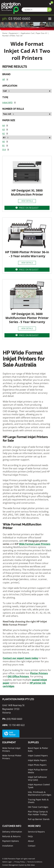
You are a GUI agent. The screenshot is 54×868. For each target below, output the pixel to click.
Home (5, 33)
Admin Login (7, 862)
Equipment (13, 33)
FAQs (30, 836)
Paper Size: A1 (42, 33)
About (31, 841)
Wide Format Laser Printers (35, 544)
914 (4, 149)
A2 (4, 133)
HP (4, 79)
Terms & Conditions (35, 862)
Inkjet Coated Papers (38, 756)
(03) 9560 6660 (12, 719)
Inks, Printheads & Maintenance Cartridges (40, 794)
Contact (32, 846)
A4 (4, 125)
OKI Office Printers (18, 676)
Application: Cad (28, 33)
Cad (5, 91)
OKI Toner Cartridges (38, 807)
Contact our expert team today (20, 658)
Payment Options (11, 841)
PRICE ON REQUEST (29, 208)
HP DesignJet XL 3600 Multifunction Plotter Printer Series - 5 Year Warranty (27, 318)
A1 (4, 137)
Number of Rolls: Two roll (12, 36)
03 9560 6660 (16, 18)
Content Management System (13, 865)
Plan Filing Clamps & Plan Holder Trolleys (38, 813)
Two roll (7, 114)
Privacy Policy (20, 862)
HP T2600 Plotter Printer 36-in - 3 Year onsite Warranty (27, 254)
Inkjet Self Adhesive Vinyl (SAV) (37, 778)
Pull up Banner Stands (39, 819)
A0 (4, 141)
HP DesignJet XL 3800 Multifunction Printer (27, 192)
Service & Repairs (36, 832)
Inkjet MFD (7, 102)
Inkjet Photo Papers (37, 765)
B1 (4, 145)
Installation (8, 846)
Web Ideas (31, 865)
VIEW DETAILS (27, 201)
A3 (4, 129)
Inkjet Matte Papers (37, 760)
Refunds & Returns (11, 836)
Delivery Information (12, 832)
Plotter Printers (39, 673)
